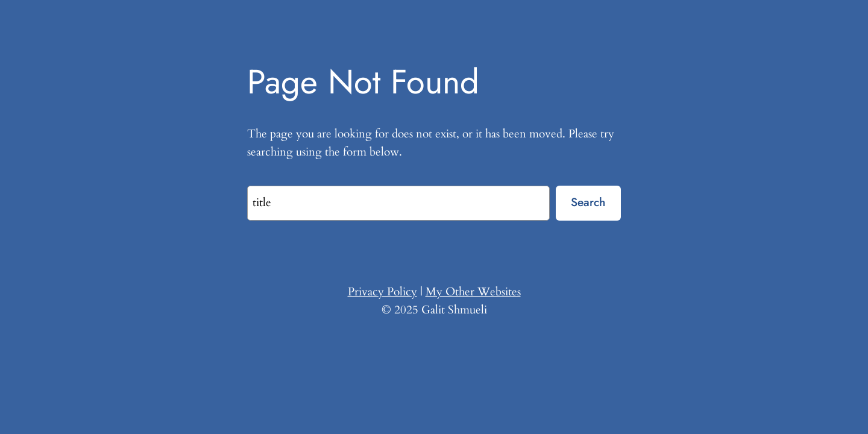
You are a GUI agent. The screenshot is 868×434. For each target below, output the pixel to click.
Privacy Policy (382, 292)
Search (588, 202)
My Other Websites (473, 292)
